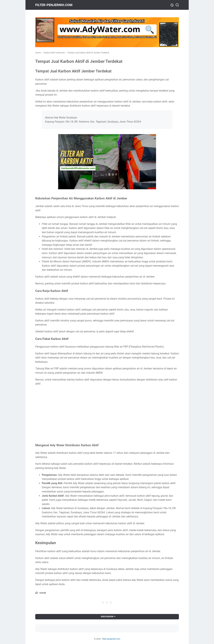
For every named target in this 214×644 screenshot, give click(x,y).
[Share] (41, 593)
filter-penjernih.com (54, 5)
